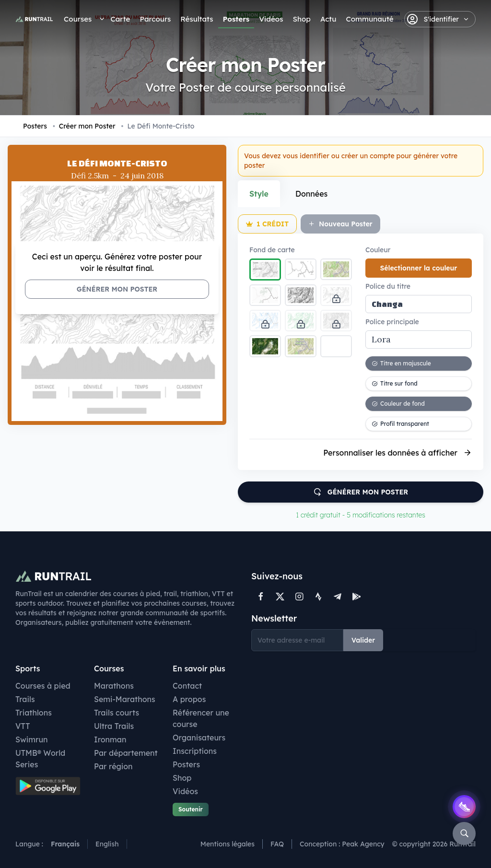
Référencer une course (201, 718)
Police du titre (388, 286)
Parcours (155, 19)
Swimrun (32, 739)
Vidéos (271, 19)
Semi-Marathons (125, 699)
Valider (363, 640)
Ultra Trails (114, 726)
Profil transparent (400, 424)
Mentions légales (228, 844)
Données (311, 194)
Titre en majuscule (401, 363)
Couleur (378, 250)
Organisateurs (199, 738)
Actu (328, 19)
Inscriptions (195, 751)
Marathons (114, 686)
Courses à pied (43, 686)
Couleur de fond (398, 404)
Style (259, 194)
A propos (189, 699)
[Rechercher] (464, 833)
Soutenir (191, 809)
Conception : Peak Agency (342, 844)
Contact (187, 686)
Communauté (369, 19)
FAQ (277, 844)
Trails (25, 699)
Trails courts (117, 713)
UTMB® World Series (40, 759)
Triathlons (34, 713)
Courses (78, 19)
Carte (120, 19)
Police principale (392, 322)
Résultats (197, 19)
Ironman (110, 739)
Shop (301, 19)
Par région (113, 766)
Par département (126, 753)
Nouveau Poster (340, 224)
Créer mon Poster (84, 126)
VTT (23, 726)
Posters (236, 19)
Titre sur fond (395, 383)
